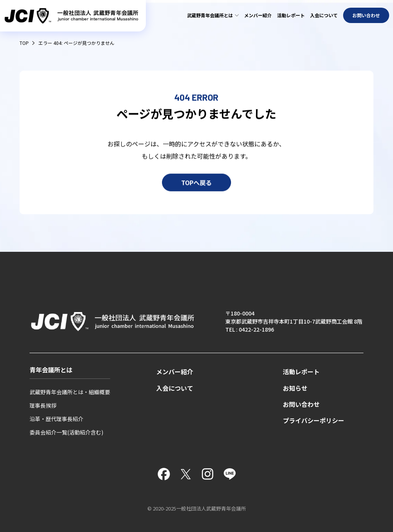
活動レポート (291, 15)
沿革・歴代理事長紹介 (56, 419)
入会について (324, 15)
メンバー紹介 (258, 15)
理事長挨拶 (43, 405)
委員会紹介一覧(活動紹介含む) (66, 432)
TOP (24, 43)
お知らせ (295, 388)
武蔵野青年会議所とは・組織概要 (70, 392)
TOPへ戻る (196, 183)
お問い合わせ (366, 15)
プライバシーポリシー (314, 420)
